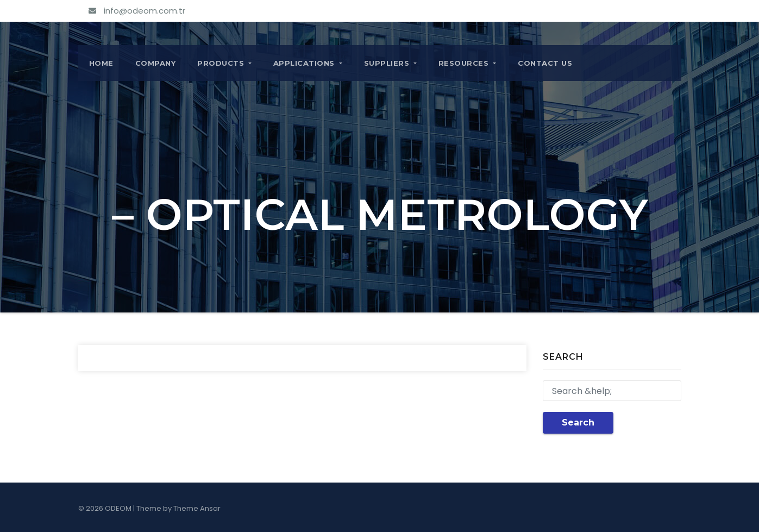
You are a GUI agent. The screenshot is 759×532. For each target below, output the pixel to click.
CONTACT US (545, 63)
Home (101, 63)
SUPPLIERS (390, 63)
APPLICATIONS (308, 63)
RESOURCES (467, 63)
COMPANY (156, 63)
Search (578, 423)
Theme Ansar (197, 508)
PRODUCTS (224, 63)
